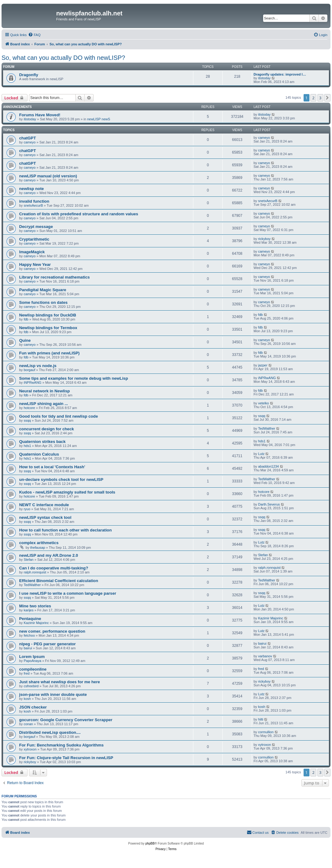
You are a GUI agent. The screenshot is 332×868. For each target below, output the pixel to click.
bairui (28, 648)
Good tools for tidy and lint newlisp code (59, 416)
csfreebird (31, 686)
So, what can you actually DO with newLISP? (63, 58)
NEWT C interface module (44, 505)
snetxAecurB (33, 205)
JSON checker (33, 707)
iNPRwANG (33, 382)
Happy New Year (35, 265)
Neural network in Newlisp (44, 391)
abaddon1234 (269, 466)
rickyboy (264, 239)
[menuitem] (34, 35)
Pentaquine (30, 619)
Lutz (261, 454)
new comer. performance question (52, 631)
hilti (261, 719)
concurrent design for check (46, 429)
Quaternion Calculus (39, 454)
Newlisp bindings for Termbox (48, 328)
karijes (29, 610)
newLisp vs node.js (38, 366)
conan (28, 724)
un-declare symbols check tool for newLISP (61, 479)
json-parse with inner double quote (53, 694)
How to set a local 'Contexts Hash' (52, 467)
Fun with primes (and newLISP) (49, 353)
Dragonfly (29, 75)
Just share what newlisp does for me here (60, 682)
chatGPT (27, 138)
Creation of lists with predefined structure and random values (79, 214)
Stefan (29, 560)
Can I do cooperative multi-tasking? (54, 568)
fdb (26, 319)
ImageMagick (32, 252)
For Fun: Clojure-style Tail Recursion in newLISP (66, 758)
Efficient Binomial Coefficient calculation (59, 581)
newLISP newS (99, 119)
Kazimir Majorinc (36, 623)
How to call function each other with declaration (65, 530)
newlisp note (32, 189)
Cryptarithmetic (34, 239)
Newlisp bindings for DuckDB (48, 315)
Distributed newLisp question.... (50, 732)
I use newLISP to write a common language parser (68, 593)
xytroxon (30, 749)
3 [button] (320, 98)
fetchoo (29, 635)
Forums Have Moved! (40, 115)
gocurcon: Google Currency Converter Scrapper (66, 720)
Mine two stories (35, 606)
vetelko (264, 403)
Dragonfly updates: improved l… (280, 74)
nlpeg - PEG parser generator (47, 644)
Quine (25, 340)
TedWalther (267, 428)
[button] (327, 98)
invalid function (34, 201)
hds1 (27, 446)
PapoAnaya (33, 661)
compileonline (33, 669)
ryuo (27, 509)
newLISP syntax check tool (45, 517)
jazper (263, 365)
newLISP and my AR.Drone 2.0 (49, 555)
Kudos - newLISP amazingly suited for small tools (67, 492)
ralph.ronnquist (35, 572)
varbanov (265, 656)
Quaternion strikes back (42, 442)
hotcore (29, 408)
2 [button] (313, 98)
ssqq (27, 420)
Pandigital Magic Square (43, 290)
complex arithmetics (39, 543)
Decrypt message (36, 227)
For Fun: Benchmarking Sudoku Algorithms (61, 745)
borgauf (29, 370)
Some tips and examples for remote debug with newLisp (74, 378)
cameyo (30, 142)
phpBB (150, 843)
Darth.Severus (269, 504)
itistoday (264, 78)
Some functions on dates (43, 302)
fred (27, 673)
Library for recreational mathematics (55, 277)
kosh (27, 699)
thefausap (38, 548)
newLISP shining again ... (44, 404)
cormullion (266, 732)
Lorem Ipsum (32, 657)
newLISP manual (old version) (48, 176)
